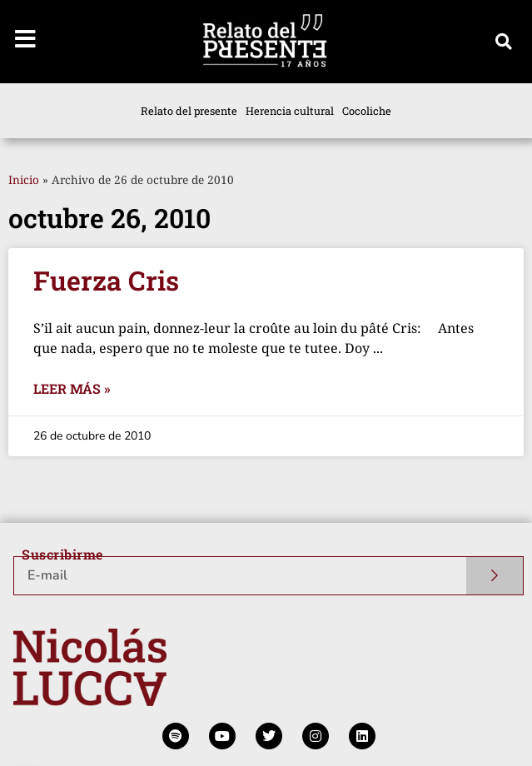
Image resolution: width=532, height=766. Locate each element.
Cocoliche (367, 111)
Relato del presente (189, 111)
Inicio (24, 179)
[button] (504, 42)
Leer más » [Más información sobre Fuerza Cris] (72, 388)
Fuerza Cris (106, 280)
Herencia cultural (290, 111)
